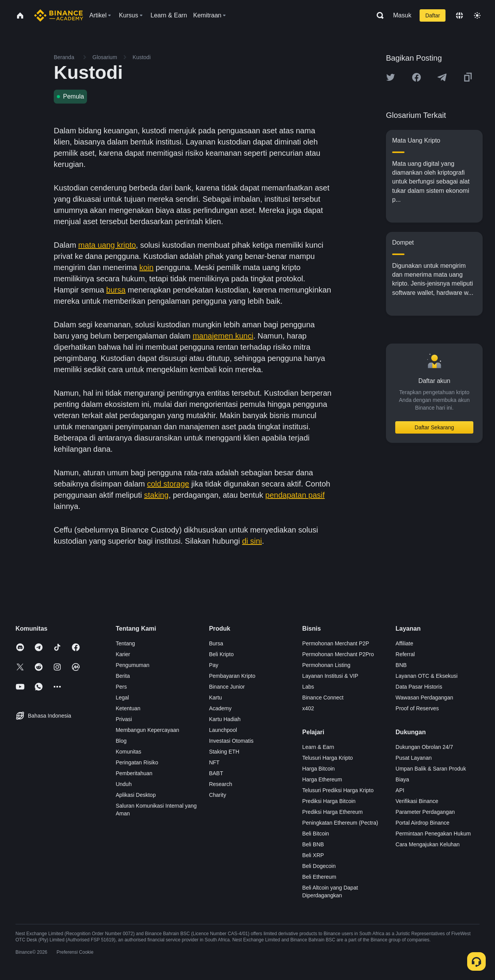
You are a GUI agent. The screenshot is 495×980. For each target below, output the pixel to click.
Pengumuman (132, 665)
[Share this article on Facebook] (416, 77)
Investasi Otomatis (231, 741)
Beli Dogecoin (319, 866)
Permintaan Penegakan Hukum (433, 834)
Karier (123, 654)
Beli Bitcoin (316, 834)
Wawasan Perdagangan (424, 698)
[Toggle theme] (477, 15)
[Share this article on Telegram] (442, 77)
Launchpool (223, 730)
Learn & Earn (318, 747)
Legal (122, 698)
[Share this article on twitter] (391, 77)
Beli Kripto (221, 654)
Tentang (125, 643)
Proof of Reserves (417, 708)
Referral (405, 654)
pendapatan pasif (295, 495)
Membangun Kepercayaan (147, 730)
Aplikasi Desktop (136, 795)
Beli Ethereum (319, 877)
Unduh (124, 784)
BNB (401, 665)
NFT (214, 762)
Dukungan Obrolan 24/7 (424, 747)
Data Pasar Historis (419, 687)
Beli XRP (313, 855)
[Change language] (459, 15)
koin (146, 267)
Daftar (433, 15)
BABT (216, 773)
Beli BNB (313, 844)
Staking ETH (224, 752)
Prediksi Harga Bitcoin (329, 801)
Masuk (402, 15)
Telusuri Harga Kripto (328, 758)
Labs (308, 687)
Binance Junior (227, 687)
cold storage (168, 484)
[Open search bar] (378, 15)
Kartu (215, 698)
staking (156, 495)
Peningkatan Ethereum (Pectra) (340, 823)
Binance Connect (323, 698)
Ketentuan (128, 708)
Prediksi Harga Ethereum (333, 812)
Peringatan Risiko (137, 762)
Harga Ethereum (322, 779)
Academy (220, 708)
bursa (116, 290)
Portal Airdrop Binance (422, 823)
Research (220, 784)
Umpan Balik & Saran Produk (431, 769)
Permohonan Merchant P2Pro (338, 654)
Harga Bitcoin (319, 769)
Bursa (216, 643)
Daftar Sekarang (434, 427)
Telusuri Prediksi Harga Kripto (338, 790)
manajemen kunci (223, 336)
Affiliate (405, 643)
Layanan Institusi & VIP (330, 676)
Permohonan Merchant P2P (336, 643)
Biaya (402, 779)
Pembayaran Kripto (232, 676)
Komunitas (128, 752)
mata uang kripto (107, 245)
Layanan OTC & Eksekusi (427, 676)
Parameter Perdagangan (425, 812)
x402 (308, 708)
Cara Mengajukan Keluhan (428, 844)
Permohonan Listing (327, 665)
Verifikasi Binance (417, 801)
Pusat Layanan (414, 758)
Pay (213, 665)
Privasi (124, 719)
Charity (217, 795)
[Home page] (59, 15)
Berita (123, 676)
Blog (121, 741)
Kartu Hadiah (225, 719)
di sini (252, 541)
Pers (121, 687)
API (400, 790)
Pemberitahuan (134, 773)
